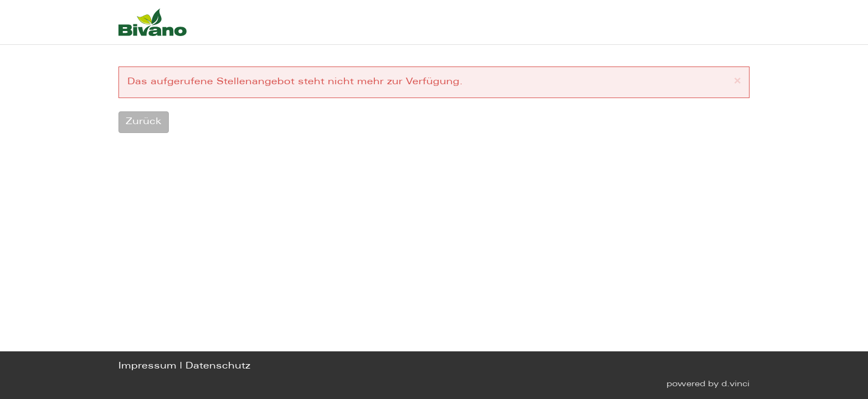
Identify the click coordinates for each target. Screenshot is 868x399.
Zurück (144, 122)
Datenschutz (218, 366)
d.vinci (735, 384)
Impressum (148, 366)
